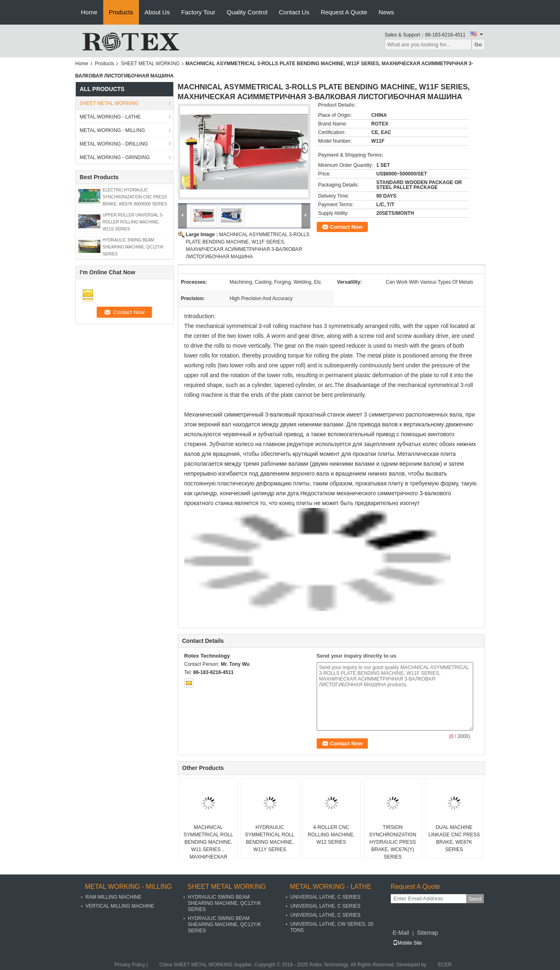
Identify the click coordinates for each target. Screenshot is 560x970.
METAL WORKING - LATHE (110, 117)
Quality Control (247, 12)
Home (89, 12)
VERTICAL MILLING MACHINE (120, 906)
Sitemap (427, 933)
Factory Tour (198, 12)
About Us (157, 12)
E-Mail (401, 933)
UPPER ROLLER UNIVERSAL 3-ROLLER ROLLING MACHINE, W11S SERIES (133, 222)
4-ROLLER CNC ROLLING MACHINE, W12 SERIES (331, 835)
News (386, 12)
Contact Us (294, 12)
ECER (445, 965)
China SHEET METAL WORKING (196, 965)
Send (475, 899)
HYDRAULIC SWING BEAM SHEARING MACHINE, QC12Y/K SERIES (133, 247)
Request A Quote (344, 12)
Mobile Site (407, 943)
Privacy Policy (130, 965)
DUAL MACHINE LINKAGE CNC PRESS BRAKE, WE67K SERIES (454, 838)
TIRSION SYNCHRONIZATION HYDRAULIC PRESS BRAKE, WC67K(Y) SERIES (393, 842)
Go (478, 44)
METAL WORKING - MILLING (112, 130)
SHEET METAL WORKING (150, 64)
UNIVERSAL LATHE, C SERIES (325, 897)
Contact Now (346, 227)
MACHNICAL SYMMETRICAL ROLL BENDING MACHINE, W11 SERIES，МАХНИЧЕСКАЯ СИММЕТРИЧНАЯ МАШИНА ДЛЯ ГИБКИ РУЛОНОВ (208, 853)
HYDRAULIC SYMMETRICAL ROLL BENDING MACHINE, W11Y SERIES (270, 838)
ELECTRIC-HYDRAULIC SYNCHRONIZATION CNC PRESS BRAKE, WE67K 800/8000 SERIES (135, 197)
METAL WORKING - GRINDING (115, 157)
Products (121, 12)
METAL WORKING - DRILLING (114, 144)
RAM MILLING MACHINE (114, 897)
